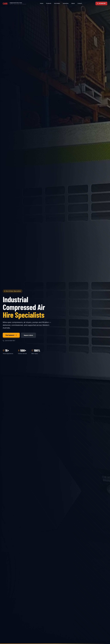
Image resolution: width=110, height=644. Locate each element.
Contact (80, 3)
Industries (66, 3)
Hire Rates (57, 3)
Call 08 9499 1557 (9, 341)
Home (42, 3)
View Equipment (11, 335)
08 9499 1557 (101, 3)
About (73, 3)
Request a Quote (28, 335)
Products (49, 3)
